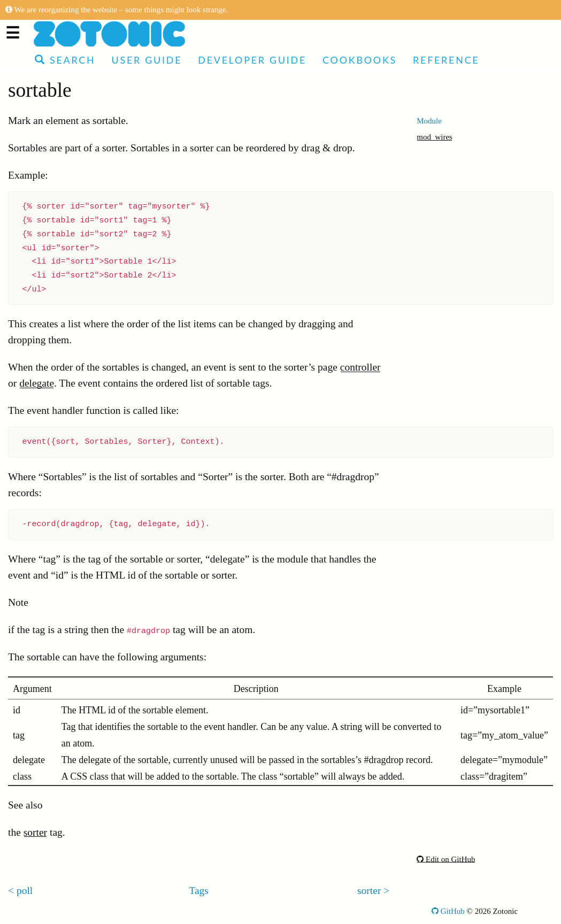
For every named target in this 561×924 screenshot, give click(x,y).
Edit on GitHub (446, 859)
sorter (35, 832)
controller (360, 367)
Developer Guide (252, 60)
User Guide (147, 60)
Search (65, 60)
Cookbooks (360, 60)
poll (25, 891)
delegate (37, 383)
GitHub (448, 911)
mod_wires (435, 137)
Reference (446, 60)
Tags (199, 891)
